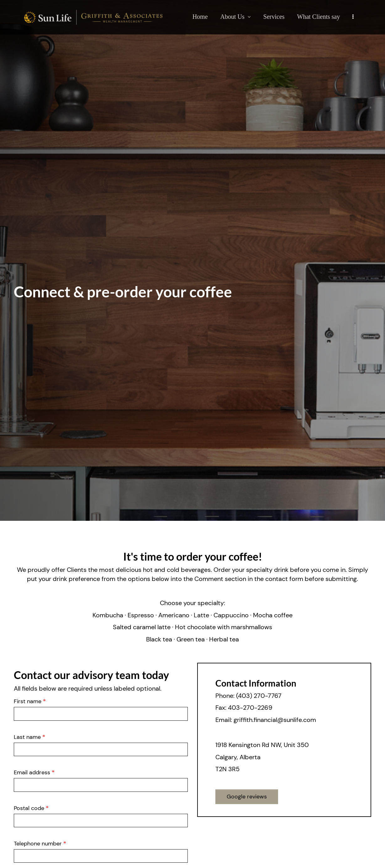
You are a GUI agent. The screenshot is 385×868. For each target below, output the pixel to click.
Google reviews (247, 797)
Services (274, 17)
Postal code (31, 808)
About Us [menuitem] (235, 18)
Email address (34, 772)
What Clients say (319, 17)
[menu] (353, 16)
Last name (29, 737)
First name (30, 701)
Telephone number (39, 843)
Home (200, 17)
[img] (192, 260)
